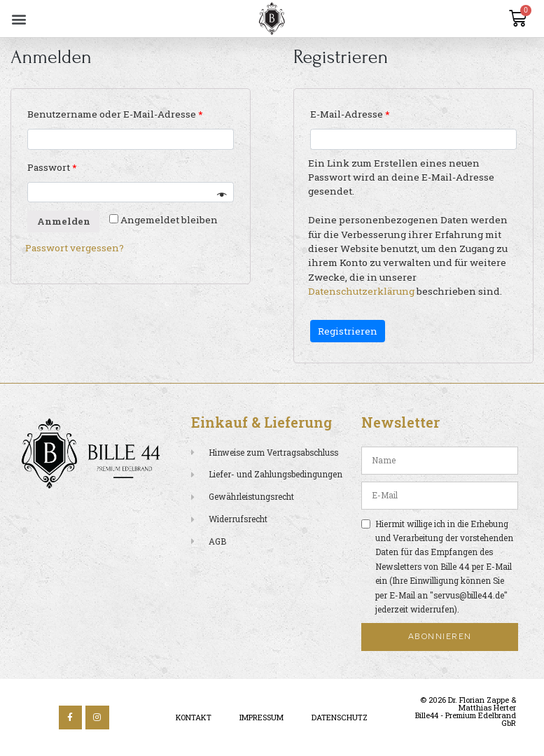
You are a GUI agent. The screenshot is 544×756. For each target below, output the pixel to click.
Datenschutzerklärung (361, 291)
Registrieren (348, 331)
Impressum (261, 717)
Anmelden (64, 221)
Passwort (52, 167)
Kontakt (194, 717)
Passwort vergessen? (75, 248)
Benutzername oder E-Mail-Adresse (115, 114)
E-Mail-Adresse (350, 114)
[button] (19, 19)
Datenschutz (340, 717)
